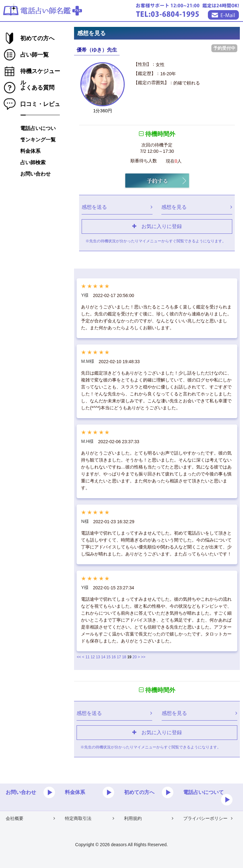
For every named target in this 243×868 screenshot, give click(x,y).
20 (135, 657)
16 (114, 657)
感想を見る (197, 207)
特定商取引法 (90, 818)
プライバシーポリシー (208, 818)
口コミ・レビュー (40, 105)
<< (79, 657)
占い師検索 (33, 162)
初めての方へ (37, 38)
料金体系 (30, 151)
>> (143, 657)
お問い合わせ (35, 174)
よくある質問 (37, 88)
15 (108, 657)
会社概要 (30, 818)
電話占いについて (38, 130)
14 (103, 657)
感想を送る (117, 207)
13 (98, 657)
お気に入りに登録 (157, 226)
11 (87, 657)
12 (93, 657)
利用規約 (149, 818)
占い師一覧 (34, 55)
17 (119, 657)
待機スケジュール (40, 72)
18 (124, 657)
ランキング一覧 (38, 140)
